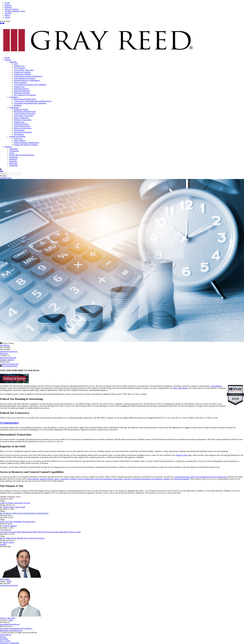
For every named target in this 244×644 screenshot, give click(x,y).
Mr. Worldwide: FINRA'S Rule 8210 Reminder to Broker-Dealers (24, 513)
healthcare (74, 479)
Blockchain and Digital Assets (25, 99)
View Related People (10, 366)
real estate (127, 479)
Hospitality (13, 161)
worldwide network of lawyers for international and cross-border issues (201, 477)
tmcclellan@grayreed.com (10, 624)
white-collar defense (180, 388)
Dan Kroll (4, 354)
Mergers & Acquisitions (23, 128)
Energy (12, 153)
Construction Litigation (22, 74)
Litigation (13, 62)
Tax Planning (19, 134)
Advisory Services (11, 9)
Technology (14, 165)
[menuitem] (124, 58)
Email (9, 178)
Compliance (14, 97)
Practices (8, 5)
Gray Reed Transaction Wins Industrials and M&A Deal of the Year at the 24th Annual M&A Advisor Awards (40, 532)
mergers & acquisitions (103, 479)
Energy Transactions (21, 118)
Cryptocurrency (9, 423)
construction (65, 479)
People (7, 3)
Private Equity (19, 130)
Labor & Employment (22, 91)
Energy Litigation (20, 82)
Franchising (14, 157)
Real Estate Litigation (22, 93)
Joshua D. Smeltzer (7, 360)
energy (57, 479)
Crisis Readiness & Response (25, 78)
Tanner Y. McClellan (8, 618)
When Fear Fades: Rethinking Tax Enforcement (18, 522)
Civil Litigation (19, 68)
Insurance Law (19, 87)
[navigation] (122, 169)
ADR (16, 64)
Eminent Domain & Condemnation (27, 80)
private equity (118, 479)
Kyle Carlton (5, 579)
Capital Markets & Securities (25, 114)
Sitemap (3, 637)
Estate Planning (20, 140)
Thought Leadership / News (15, 11)
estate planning (216, 386)
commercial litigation (181, 479)
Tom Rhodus (5, 345)
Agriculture (13, 149)
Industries (8, 7)
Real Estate (13, 163)
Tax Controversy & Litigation (25, 95)
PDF (5, 178)
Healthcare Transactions (23, 120)
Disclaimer (4, 639)
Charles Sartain (8, 507)
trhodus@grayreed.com (9, 351)
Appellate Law (19, 66)
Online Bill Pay (6, 635)
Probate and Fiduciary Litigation (26, 145)
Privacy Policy (5, 641)
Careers (7, 17)
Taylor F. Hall (20, 507)
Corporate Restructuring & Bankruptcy (28, 76)
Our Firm (8, 13)
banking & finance (47, 479)
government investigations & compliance (147, 479)
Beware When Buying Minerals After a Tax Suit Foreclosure (22, 538)
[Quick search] (10, 174)
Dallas (9, 581)
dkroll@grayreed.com (8, 358)
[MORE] (3, 544)
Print (2, 178)
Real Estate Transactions (23, 132)
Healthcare (18, 105)
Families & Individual (17, 136)
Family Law (18, 138)
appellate (167, 479)
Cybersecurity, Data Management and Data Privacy (33, 101)
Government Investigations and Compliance (30, 85)
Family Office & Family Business (22, 155)
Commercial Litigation (22, 72)
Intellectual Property (21, 89)
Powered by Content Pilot (9, 643)
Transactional (14, 107)
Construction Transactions (23, 116)
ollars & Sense (182, 455)
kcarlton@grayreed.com (9, 585)
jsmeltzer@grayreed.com (9, 364)
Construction (14, 151)
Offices (7, 15)
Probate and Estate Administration (26, 143)
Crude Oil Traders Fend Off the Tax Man (15, 503)
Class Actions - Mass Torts (24, 70)
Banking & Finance (21, 109)
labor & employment (86, 479)
